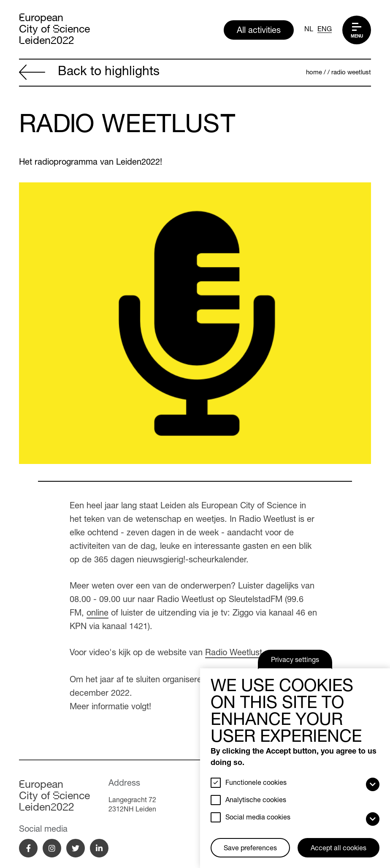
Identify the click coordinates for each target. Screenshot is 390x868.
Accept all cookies (339, 849)
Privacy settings (295, 661)
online (97, 614)
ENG (325, 30)
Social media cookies (258, 818)
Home (314, 73)
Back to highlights (89, 73)
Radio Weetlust (351, 73)
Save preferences (250, 849)
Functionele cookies (256, 784)
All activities (259, 31)
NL (309, 30)
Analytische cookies (256, 801)
